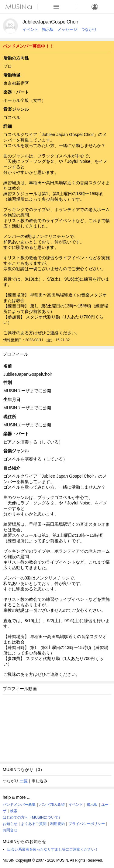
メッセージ (67, 29)
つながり (89, 29)
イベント (30, 29)
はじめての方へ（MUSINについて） (32, 817)
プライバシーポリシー (87, 824)
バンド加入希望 (52, 805)
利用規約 (57, 824)
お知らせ (10, 824)
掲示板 (48, 29)
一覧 (24, 781)
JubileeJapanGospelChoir (50, 22)
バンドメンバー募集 (19, 805)
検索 (14, 811)
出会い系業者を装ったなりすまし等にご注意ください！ (53, 849)
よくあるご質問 (34, 824)
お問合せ (10, 830)
